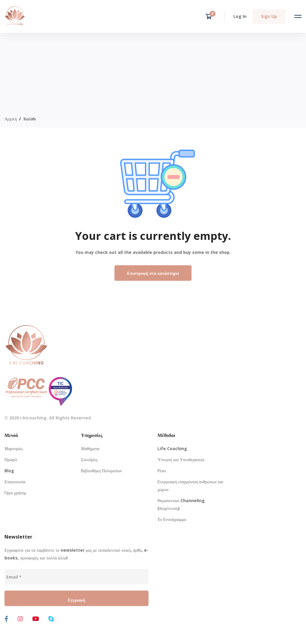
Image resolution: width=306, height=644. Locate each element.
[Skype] (51, 619)
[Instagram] (20, 619)
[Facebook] (6, 619)
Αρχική (11, 119)
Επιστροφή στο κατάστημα (153, 273)
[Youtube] (36, 619)
